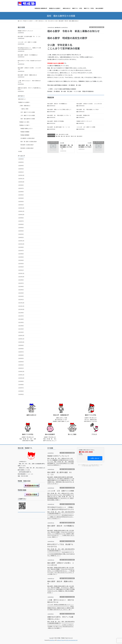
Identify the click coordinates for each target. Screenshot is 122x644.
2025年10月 (21, 182)
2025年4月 (21, 198)
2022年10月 (21, 277)
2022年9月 (21, 280)
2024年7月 (21, 221)
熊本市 (69, 136)
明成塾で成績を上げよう (27, 128)
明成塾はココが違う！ (25, 125)
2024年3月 (21, 234)
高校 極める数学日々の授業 (97, 27)
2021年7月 (21, 316)
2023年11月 (21, 241)
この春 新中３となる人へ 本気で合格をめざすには (29, 81)
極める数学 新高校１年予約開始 (56, 121)
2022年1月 (21, 300)
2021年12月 (21, 303)
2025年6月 (21, 192)
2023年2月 (21, 267)
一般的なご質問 (24, 109)
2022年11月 (21, 273)
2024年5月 (21, 228)
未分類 (20, 151)
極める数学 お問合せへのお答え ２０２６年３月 (89, 104)
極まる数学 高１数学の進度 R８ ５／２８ (59, 127)
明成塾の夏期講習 (25, 135)
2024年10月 (21, 215)
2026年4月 (21, 166)
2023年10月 (21, 244)
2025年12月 (21, 175)
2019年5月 (21, 394)
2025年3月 (21, 201)
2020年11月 (21, 339)
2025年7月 (21, 188)
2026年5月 (21, 162)
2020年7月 (21, 352)
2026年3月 (21, 169)
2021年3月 (21, 329)
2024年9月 (21, 218)
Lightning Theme (60, 640)
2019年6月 (21, 391)
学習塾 (59, 136)
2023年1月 (21, 270)
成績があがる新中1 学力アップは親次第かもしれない (30, 89)
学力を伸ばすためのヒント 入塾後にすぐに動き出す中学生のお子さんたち (29, 49)
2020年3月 (21, 362)
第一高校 (74, 136)
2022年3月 (21, 296)
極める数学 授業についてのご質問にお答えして (59, 109)
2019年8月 (21, 385)
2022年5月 (21, 290)
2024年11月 (21, 211)
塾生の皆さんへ (22, 99)
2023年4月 (21, 260)
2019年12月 (21, 371)
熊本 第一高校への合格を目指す (29, 142)
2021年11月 (21, 306)
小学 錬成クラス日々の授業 (28, 115)
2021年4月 (21, 326)
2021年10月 (21, 309)
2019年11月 (21, 375)
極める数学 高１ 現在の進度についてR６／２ (59, 115)
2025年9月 (21, 185)
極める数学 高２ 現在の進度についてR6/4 (88, 109)
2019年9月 (21, 381)
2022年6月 (21, 286)
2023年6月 (21, 254)
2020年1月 (21, 368)
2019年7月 (21, 388)
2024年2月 (21, 237)
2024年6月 (21, 224)
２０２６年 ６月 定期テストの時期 (86, 127)
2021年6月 (21, 319)
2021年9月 (21, 313)
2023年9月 (21, 247)
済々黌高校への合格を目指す (28, 138)
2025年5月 (21, 195)
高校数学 (80, 136)
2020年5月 (21, 358)
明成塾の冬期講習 (25, 132)
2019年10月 (21, 378)
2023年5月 (21, 257)
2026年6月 (21, 159)
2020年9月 (21, 345)
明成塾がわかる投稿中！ (24, 102)
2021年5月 (21, 322)
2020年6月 (21, 355)
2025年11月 (21, 179)
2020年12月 (21, 335)
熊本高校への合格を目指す (27, 148)
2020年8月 (21, 349)
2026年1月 (21, 172)
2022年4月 (21, 293)
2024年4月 (21, 231)
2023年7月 (21, 251)
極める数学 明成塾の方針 (83, 115)
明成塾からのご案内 (24, 122)
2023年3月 (21, 264)
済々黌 (64, 136)
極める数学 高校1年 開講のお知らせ (27, 75)
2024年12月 (21, 208)
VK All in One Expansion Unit (71, 640)
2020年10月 (21, 342)
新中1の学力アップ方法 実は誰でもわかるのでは (30, 61)
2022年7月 (21, 283)
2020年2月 (21, 365)
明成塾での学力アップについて (84, 121)
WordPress (52, 640)
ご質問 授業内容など (25, 106)
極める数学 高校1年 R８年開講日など (57, 104)
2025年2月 (21, 205)
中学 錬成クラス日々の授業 (28, 112)
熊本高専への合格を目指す (27, 145)
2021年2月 (21, 332)
